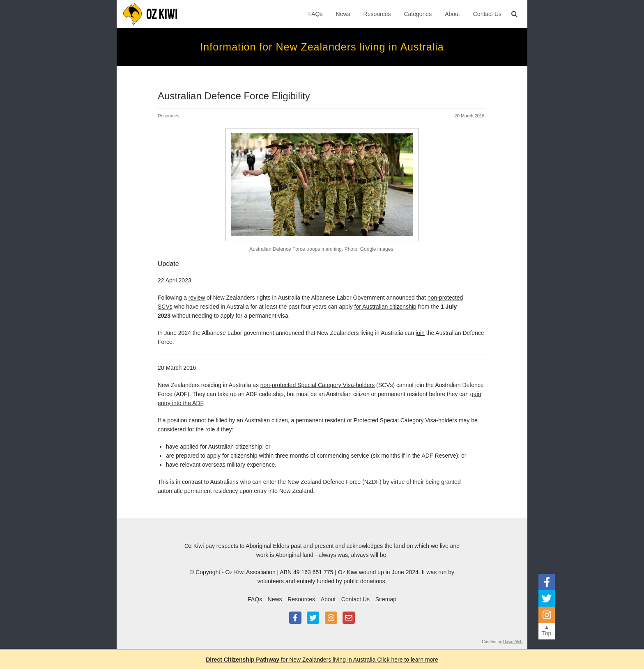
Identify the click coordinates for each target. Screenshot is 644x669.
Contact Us (487, 14)
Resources (377, 14)
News (343, 14)
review (197, 298)
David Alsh (513, 642)
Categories (418, 14)
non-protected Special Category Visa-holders (317, 385)
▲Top (547, 630)
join (420, 333)
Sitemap (386, 599)
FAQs (316, 14)
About (452, 14)
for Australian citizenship (385, 307)
